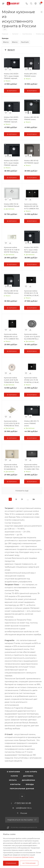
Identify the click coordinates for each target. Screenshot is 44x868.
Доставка (28, 776)
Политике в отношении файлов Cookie (18, 857)
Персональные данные (22, 789)
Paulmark (25, 42)
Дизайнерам (28, 780)
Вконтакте (22, 796)
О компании (13, 772)
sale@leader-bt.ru (24, 808)
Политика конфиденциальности (24, 828)
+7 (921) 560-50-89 (23, 803)
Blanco (6, 42)
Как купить (31, 772)
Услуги (14, 776)
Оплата (13, 780)
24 (34, 499)
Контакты (15, 784)
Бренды (30, 784)
